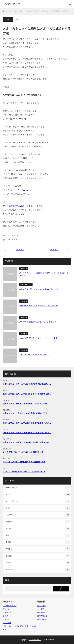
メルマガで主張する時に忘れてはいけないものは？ (24, 472)
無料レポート (38, 549)
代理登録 (38, 522)
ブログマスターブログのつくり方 (18, 190)
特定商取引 (41, 612)
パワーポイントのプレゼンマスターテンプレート (20, 628)
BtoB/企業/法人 (26, 285)
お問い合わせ (42, 619)
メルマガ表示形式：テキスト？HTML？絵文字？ (39, 338)
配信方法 (38, 569)
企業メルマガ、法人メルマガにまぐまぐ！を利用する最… (27, 394)
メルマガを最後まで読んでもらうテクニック (38, 322)
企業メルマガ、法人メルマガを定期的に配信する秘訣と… (27, 384)
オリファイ (41, 606)
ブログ (8, 19)
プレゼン (6, 609)
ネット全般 (7, 623)
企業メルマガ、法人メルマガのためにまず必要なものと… (27, 423)
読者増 (38, 563)
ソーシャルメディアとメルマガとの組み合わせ (39, 306)
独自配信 (38, 556)
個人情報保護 (42, 616)
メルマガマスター (12, 4)
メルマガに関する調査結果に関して (34, 355)
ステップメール (38, 501)
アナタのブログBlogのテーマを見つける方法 (23, 206)
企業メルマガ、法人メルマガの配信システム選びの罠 (25, 404)
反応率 (38, 529)
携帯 (38, 535)
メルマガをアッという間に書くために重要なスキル (24, 462)
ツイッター (7, 612)
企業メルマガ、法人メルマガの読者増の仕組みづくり (25, 413)
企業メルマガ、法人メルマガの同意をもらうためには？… (27, 433)
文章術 (38, 542)
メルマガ (15, 235)
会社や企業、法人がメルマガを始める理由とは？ (39, 289)
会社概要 (40, 609)
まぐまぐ (24, 334)
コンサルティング (10, 606)
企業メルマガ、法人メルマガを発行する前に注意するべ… (27, 442)
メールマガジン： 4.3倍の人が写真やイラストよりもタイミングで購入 (45, 274)
